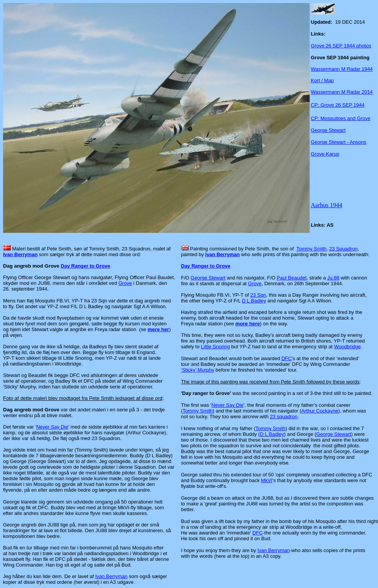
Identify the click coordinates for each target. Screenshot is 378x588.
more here (247, 324)
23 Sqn (258, 295)
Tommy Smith (311, 249)
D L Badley (254, 301)
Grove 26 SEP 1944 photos (341, 46)
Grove (125, 283)
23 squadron (284, 417)
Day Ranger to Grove (85, 266)
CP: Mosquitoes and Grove (341, 118)
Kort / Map (322, 80)
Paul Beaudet (292, 278)
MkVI (267, 480)
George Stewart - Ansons (338, 142)
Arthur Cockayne (320, 411)
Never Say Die (52, 427)
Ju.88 (333, 278)
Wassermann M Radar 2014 (342, 92)
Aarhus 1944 (326, 205)
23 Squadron (343, 249)
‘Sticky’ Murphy (198, 370)
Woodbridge (347, 347)
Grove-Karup (325, 154)
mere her (158, 329)
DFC (287, 358)
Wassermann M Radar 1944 (342, 69)
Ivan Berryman (20, 254)
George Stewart (328, 130)
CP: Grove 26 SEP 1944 (338, 105)
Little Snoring (215, 347)
